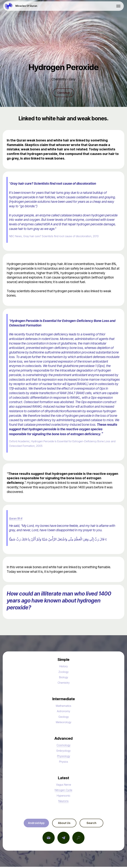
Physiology (63, 757)
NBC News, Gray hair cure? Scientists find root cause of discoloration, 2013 (61, 236)
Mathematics (64, 706)
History (64, 667)
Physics (63, 762)
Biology (63, 678)
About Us (64, 824)
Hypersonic (64, 796)
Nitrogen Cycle (63, 791)
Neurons (63, 801)
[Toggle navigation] (118, 6)
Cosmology (63, 746)
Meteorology (63, 723)
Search (94, 824)
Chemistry (63, 683)
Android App (33, 824)
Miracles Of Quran (26, 6)
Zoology (63, 672)
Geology (63, 717)
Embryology (63, 751)
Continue (63, 93)
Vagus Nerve (64, 785)
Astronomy (63, 712)
